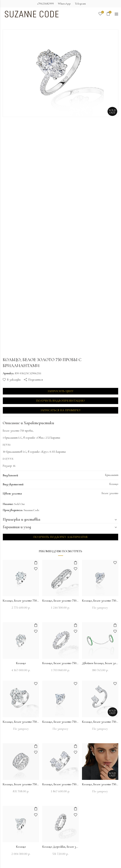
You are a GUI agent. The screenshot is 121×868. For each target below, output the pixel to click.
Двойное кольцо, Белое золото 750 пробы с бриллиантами (100, 663)
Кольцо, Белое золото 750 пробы (21, 601)
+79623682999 (45, 4)
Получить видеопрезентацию (61, 401)
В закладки (14, 380)
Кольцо (21, 663)
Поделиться (36, 380)
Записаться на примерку (61, 410)
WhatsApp (64, 4)
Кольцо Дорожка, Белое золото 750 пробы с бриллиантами (60, 847)
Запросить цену (60, 391)
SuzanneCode (32, 510)
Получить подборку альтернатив (60, 537)
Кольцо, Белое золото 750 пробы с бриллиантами (60, 601)
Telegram (80, 4)
